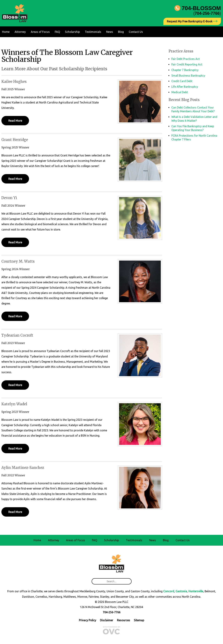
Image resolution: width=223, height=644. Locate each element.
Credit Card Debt (182, 81)
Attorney (20, 32)
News (110, 32)
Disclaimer (107, 620)
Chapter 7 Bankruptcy (185, 70)
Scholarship (72, 32)
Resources (123, 620)
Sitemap (139, 620)
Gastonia (181, 591)
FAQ (57, 32)
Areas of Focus (40, 32)
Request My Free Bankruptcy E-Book (192, 21)
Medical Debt (180, 92)
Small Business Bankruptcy (188, 76)
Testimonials (93, 32)
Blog (121, 32)
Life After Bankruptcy (185, 87)
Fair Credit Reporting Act (187, 64)
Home (6, 32)
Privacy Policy (88, 620)
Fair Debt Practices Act (186, 59)
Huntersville (196, 591)
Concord (169, 591)
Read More (15, 121)
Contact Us (136, 32)
